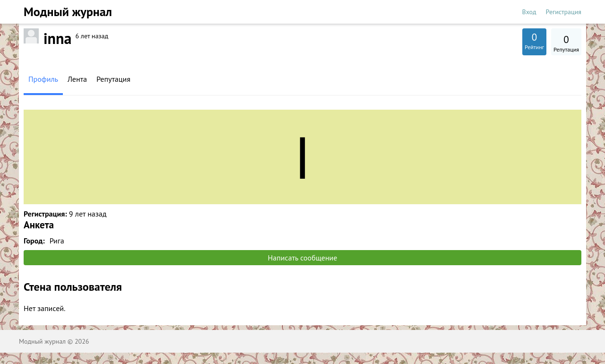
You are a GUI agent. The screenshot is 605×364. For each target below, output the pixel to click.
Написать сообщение (303, 258)
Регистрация (564, 12)
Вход (529, 12)
